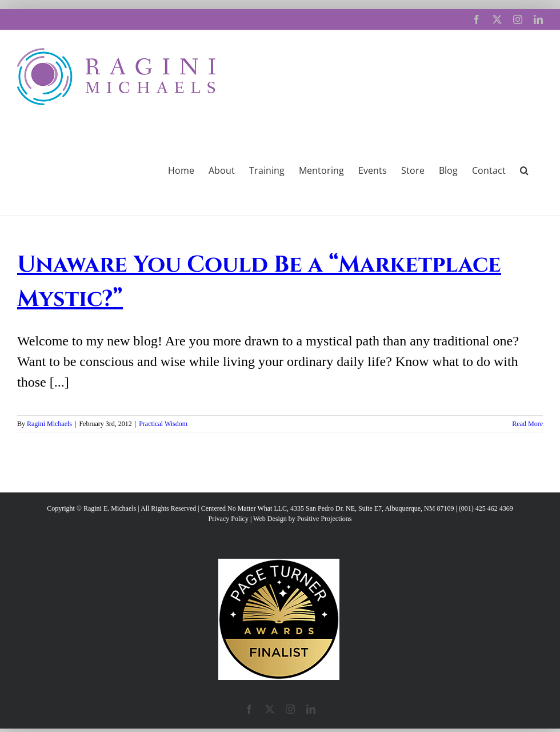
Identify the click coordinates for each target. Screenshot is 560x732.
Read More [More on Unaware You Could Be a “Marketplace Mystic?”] (527, 424)
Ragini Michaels (49, 424)
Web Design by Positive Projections (302, 519)
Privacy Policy (229, 519)
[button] (524, 169)
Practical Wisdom (163, 424)
